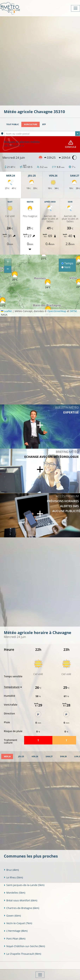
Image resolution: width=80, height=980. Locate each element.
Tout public (13, 124)
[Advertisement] (40, 61)
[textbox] (42, 134)
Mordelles (15, 893)
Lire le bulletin (14, 146)
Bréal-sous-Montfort (21, 900)
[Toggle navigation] (76, 8)
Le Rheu (13, 877)
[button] (44, 255)
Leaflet (6, 311)
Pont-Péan (15, 939)
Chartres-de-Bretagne (21, 908)
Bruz (11, 870)
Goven (12, 916)
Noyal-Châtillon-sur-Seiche (24, 946)
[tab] (7, 757)
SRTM (73, 311)
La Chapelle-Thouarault (22, 954)
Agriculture (31, 124)
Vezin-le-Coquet (18, 923)
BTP (44, 124)
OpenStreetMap (57, 311)
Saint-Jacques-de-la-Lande (24, 885)
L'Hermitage (16, 931)
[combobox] (42, 134)
